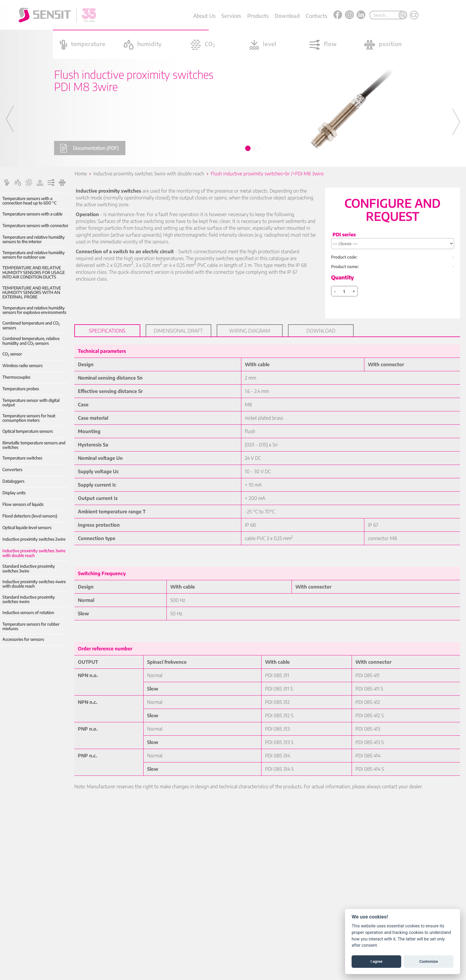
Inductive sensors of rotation (28, 612)
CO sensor (12, 354)
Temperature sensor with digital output (31, 403)
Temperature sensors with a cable (32, 214)
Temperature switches (22, 458)
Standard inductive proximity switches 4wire (29, 599)
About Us (204, 16)
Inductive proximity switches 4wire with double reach (34, 584)
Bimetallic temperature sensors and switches (34, 445)
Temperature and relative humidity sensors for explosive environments (34, 310)
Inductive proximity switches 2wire (34, 539)
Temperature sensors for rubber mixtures (31, 626)
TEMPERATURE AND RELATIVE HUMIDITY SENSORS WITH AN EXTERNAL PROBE (32, 292)
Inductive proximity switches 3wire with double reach (34, 553)
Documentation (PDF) (89, 148)
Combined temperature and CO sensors (31, 325)
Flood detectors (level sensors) (30, 516)
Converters (12, 469)
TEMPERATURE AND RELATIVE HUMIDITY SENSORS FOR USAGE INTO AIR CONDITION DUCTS (34, 272)
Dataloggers (13, 481)
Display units (14, 493)
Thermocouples (16, 377)
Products (258, 16)
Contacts (317, 16)
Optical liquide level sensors (27, 527)
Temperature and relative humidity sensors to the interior (34, 239)
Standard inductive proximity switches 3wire (29, 568)
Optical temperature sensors (28, 431)
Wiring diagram (250, 331)
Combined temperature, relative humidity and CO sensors (31, 341)
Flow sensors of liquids (23, 504)
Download (287, 16)
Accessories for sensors (23, 639)
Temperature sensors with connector (35, 225)
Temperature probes (21, 389)
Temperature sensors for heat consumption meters (29, 418)
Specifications (107, 331)
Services (231, 16)
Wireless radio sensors (22, 365)
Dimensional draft (178, 331)
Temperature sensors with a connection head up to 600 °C (29, 201)
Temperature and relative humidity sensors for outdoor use (34, 255)
